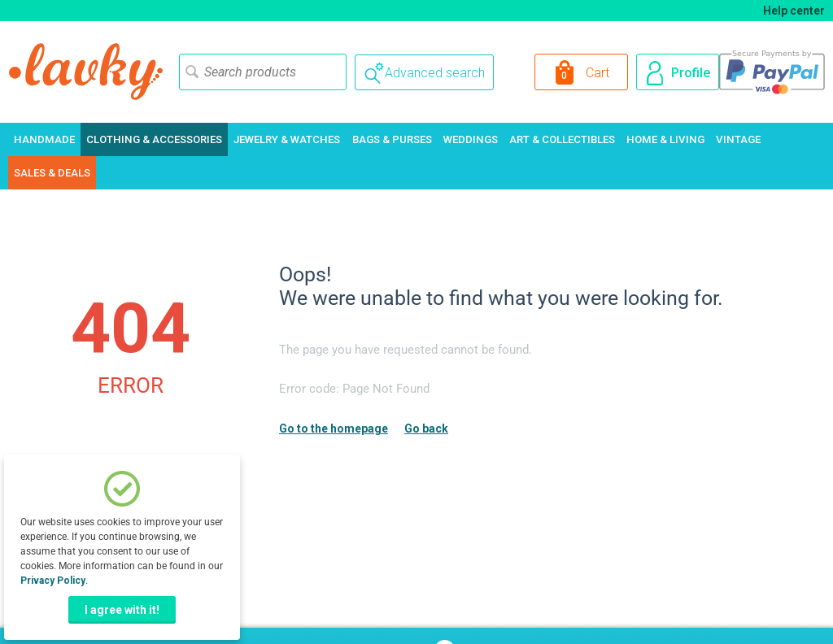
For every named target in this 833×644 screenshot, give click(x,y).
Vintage (738, 139)
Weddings (471, 139)
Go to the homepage (334, 429)
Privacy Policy (53, 581)
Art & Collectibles (562, 139)
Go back (426, 429)
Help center (794, 11)
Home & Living (665, 139)
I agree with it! (122, 610)
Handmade (44, 139)
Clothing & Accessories (154, 139)
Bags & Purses (392, 139)
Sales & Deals (52, 173)
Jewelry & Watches (287, 139)
